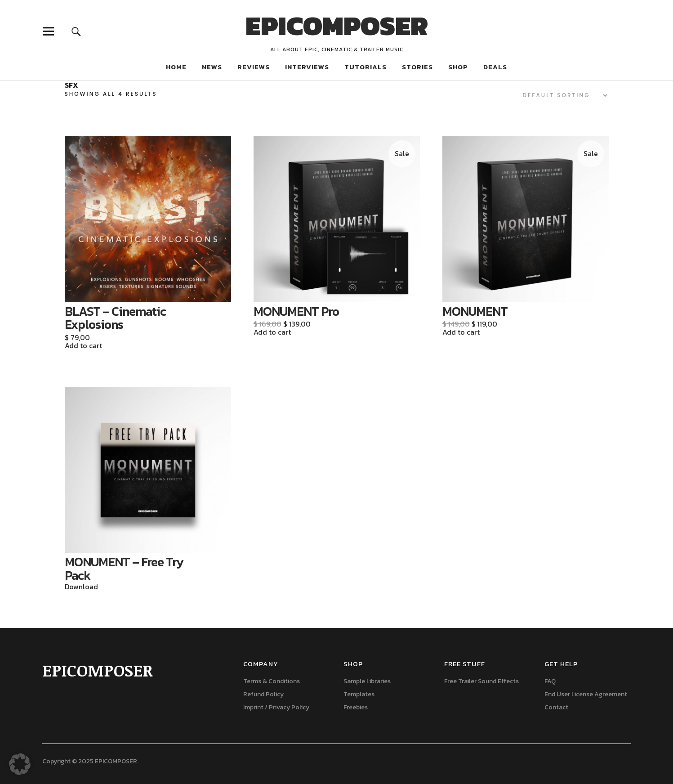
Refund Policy (263, 694)
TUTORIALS (365, 67)
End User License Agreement (586, 694)
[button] (20, 764)
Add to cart (83, 346)
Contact (556, 707)
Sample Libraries (367, 681)
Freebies (356, 707)
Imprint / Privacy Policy (276, 707)
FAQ (550, 681)
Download (81, 587)
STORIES (417, 67)
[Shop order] (559, 95)
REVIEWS (254, 67)
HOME (176, 67)
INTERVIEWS (307, 67)
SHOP (458, 67)
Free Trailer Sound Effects (481, 681)
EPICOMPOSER (337, 26)
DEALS (495, 67)
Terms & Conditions (272, 681)
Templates (359, 694)
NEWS (212, 67)
